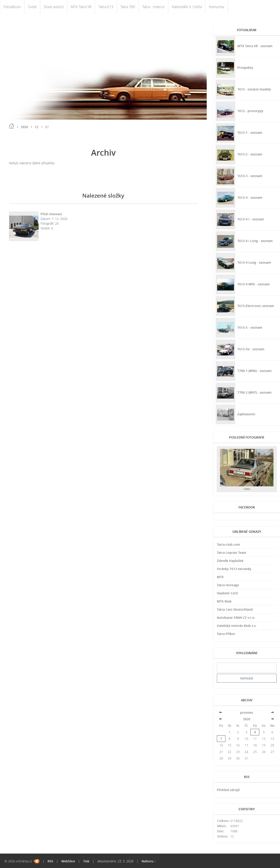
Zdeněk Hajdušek (230, 561)
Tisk (86, 861)
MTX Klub (224, 601)
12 (37, 127)
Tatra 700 (128, 7)
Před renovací (51, 214)
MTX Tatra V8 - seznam (255, 46)
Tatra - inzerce (153, 7)
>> (272, 712)
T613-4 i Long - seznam (255, 241)
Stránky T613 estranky (234, 569)
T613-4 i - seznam (251, 219)
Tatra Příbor (226, 634)
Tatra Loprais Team (232, 553)
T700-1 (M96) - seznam (254, 371)
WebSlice (68, 861)
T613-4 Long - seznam (254, 262)
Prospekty (245, 67)
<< (221, 712)
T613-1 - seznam (250, 132)
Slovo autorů (54, 7)
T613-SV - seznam (251, 349)
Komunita (217, 7)
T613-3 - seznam (250, 176)
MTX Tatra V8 (81, 7)
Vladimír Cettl (227, 593)
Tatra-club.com (228, 544)
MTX (220, 577)
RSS (50, 861)
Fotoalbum (12, 7)
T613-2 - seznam (250, 154)
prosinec (247, 712)
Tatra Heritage (228, 585)
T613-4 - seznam (250, 197)
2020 (24, 127)
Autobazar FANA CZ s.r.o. (236, 618)
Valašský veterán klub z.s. (237, 626)
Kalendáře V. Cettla (187, 7)
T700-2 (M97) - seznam (254, 392)
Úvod (32, 7)
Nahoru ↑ (149, 861)
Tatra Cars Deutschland (235, 609)
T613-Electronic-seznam (256, 306)
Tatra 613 (106, 7)
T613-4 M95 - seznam (254, 284)
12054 (247, 489)
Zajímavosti (246, 414)
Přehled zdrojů (228, 790)
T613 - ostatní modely (254, 89)
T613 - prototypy (250, 111)
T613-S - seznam (250, 327)
